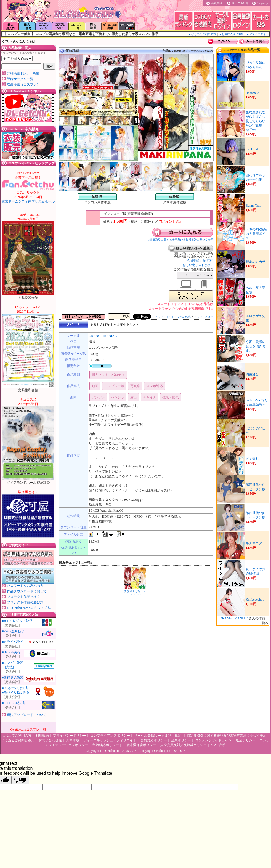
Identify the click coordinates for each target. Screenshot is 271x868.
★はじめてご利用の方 (202, 34)
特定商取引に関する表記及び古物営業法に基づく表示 (180, 240)
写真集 (135, 386)
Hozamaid (252, 93)
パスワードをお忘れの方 (25, 586)
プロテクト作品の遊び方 (25, 602)
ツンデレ (98, 397)
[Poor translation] (20, 780)
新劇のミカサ (256, 262)
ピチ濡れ (252, 459)
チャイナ (150, 397)
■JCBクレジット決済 (17, 621)
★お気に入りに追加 (231, 34)
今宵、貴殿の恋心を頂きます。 (256, 346)
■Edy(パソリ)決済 (15, 688)
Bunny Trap (253, 206)
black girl (252, 149)
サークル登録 (240, 3)
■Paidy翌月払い (13, 631)
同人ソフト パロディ (108, 375)
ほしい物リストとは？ (198, 265)
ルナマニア (254, 543)
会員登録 (217, 3)
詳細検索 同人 (17, 73)
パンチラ (118, 397)
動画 (95, 386)
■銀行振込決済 (13, 678)
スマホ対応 (155, 386)
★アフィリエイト (257, 34)
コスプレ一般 (114, 386)
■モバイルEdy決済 (15, 693)
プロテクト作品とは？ (23, 597)
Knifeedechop (255, 600)
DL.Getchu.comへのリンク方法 (29, 608)
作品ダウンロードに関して (27, 591)
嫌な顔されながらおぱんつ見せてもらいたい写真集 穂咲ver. (256, 121)
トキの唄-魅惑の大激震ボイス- (256, 234)
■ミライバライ (13, 642)
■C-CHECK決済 (13, 703)
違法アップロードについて (27, 715)
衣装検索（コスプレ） (23, 84)
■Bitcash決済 (11, 652)
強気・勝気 (171, 397)
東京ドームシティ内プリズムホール (28, 197)
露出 (134, 397)
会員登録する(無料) (200, 260)
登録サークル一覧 (20, 79)
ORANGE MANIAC (103, 336)
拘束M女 (252, 374)
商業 (36, 73)
